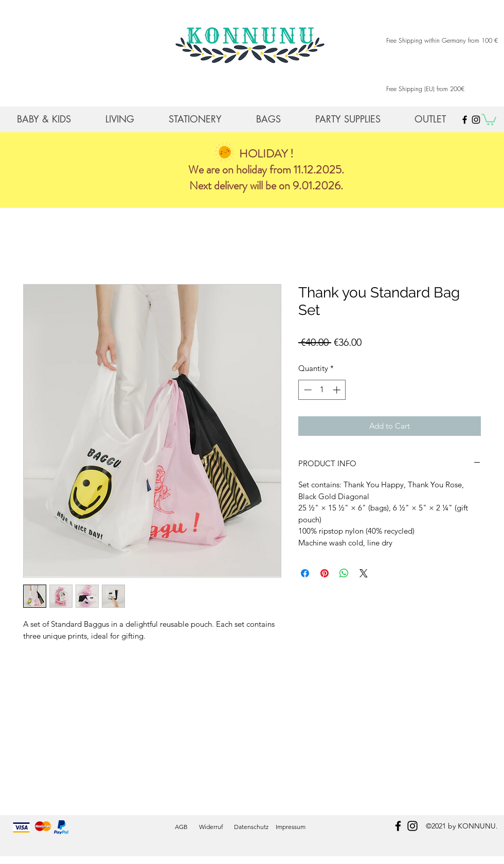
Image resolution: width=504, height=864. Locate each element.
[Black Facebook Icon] (465, 120)
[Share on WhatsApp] (344, 573)
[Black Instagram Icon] (476, 120)
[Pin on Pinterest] (325, 573)
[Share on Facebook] (305, 573)
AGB (181, 827)
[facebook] (398, 826)
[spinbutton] (322, 390)
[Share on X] (364, 573)
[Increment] (338, 390)
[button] (489, 119)
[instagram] (412, 826)
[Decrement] (307, 390)
